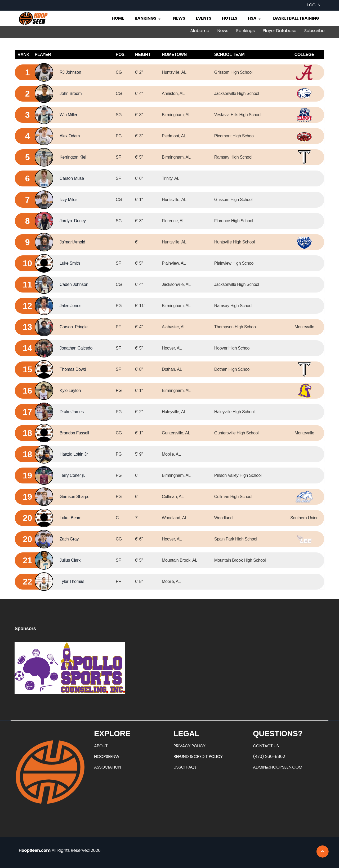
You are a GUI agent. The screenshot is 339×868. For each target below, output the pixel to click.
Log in (314, 5)
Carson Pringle (73, 327)
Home (118, 18)
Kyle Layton (70, 391)
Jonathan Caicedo (76, 348)
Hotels (230, 18)
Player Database (280, 31)
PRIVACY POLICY (189, 746)
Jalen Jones (70, 306)
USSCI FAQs (185, 767)
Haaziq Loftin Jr (74, 454)
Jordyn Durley (73, 221)
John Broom (71, 93)
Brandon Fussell (74, 433)
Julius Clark (70, 560)
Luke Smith (70, 263)
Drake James (72, 412)
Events (203, 18)
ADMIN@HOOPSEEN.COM (278, 767)
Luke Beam (70, 518)
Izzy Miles (68, 200)
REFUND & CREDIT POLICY (198, 756)
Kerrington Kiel (73, 157)
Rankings (148, 18)
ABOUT (101, 746)
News (179, 18)
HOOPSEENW (107, 756)
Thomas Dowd (73, 369)
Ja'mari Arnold (72, 242)
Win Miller (68, 115)
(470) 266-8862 (269, 756)
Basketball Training (296, 18)
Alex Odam (70, 136)
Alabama (200, 31)
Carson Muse (72, 178)
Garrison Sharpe (75, 497)
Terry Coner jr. (72, 475)
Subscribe (314, 31)
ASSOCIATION (108, 767)
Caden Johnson (74, 284)
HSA (255, 18)
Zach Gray (69, 539)
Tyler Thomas (72, 581)
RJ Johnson (70, 72)
